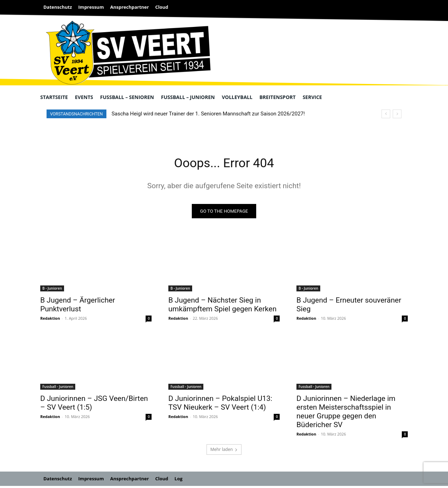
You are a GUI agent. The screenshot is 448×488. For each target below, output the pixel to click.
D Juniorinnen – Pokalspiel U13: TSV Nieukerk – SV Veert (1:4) (220, 405)
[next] (397, 114)
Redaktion (50, 320)
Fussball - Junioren (58, 389)
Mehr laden (224, 451)
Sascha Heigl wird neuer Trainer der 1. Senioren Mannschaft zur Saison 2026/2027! (208, 114)
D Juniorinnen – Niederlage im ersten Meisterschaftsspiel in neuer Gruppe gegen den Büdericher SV (346, 414)
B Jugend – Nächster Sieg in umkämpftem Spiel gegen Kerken (222, 307)
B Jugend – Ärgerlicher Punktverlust (78, 307)
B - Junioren (52, 290)
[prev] (386, 114)
